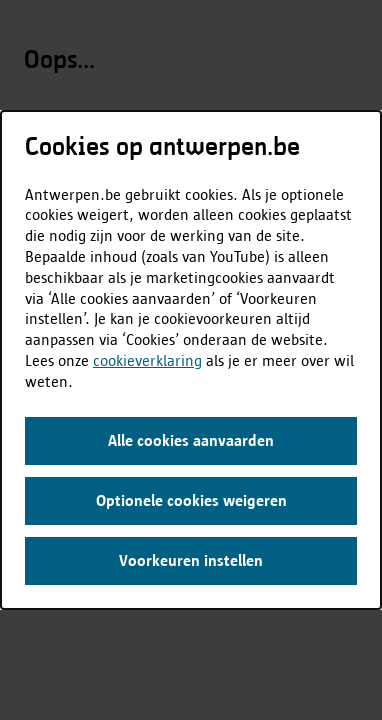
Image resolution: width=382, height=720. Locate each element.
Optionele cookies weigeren (191, 500)
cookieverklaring (147, 360)
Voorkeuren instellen (191, 560)
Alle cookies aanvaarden (191, 440)
